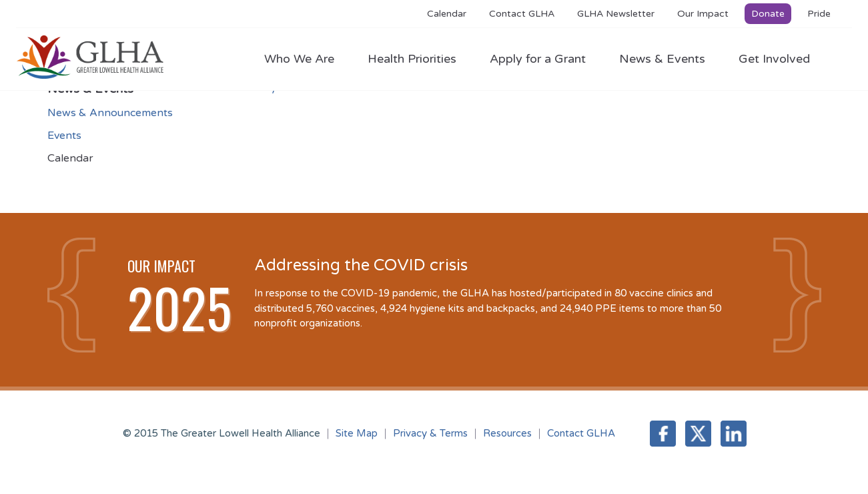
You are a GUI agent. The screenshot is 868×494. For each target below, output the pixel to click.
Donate (768, 14)
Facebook (663, 434)
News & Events (669, 59)
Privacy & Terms (430, 433)
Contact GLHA (522, 14)
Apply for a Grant (544, 59)
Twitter (698, 434)
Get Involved (774, 59)
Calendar (447, 14)
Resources (507, 433)
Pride (819, 14)
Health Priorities (419, 59)
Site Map (357, 433)
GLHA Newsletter (616, 14)
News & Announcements (110, 113)
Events (64, 136)
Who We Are (306, 59)
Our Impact (703, 14)
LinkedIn (734, 434)
